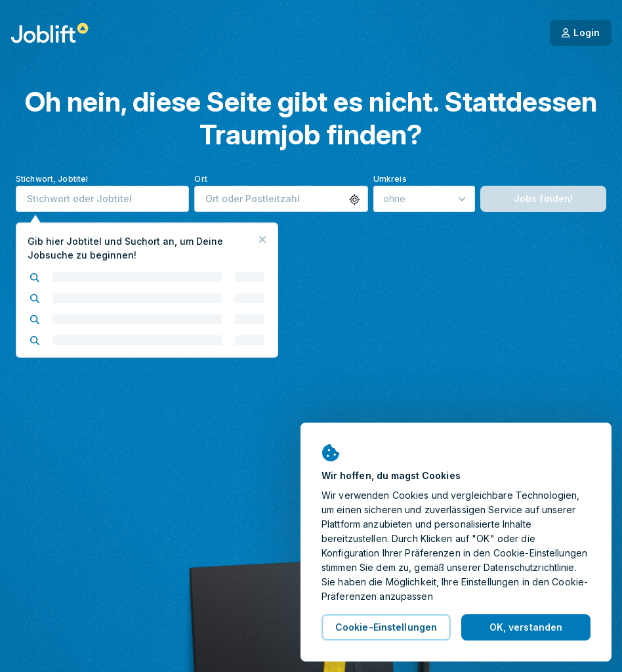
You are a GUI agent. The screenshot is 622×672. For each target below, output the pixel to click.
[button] (355, 200)
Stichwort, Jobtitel (52, 179)
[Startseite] (50, 33)
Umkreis (390, 179)
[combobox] (102, 199)
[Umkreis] (424, 199)
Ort (200, 179)
